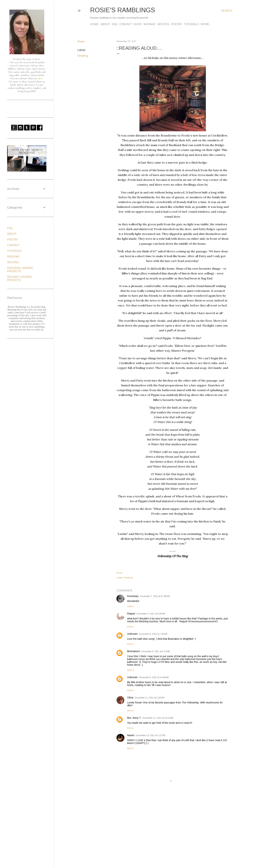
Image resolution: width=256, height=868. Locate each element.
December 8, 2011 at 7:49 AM (153, 634)
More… (206, 24)
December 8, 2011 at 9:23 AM (156, 651)
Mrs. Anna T (134, 718)
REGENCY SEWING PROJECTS (20, 278)
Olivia (130, 698)
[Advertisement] (173, 834)
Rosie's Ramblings (123, 10)
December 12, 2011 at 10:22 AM (158, 718)
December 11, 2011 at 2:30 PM (150, 698)
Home (94, 24)
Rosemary (133, 596)
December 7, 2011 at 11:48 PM (155, 596)
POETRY (177, 24)
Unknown (132, 634)
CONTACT (126, 24)
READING (13, 257)
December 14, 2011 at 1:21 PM (150, 735)
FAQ (115, 24)
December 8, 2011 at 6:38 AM (151, 614)
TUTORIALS (191, 24)
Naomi (131, 735)
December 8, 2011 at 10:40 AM (154, 677)
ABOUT (105, 24)
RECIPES (163, 24)
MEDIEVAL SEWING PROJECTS (20, 270)
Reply (131, 606)
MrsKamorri (134, 651)
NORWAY (150, 24)
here (40, 78)
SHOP (138, 24)
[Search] (227, 11)
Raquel (131, 614)
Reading (83, 56)
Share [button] (81, 41)
